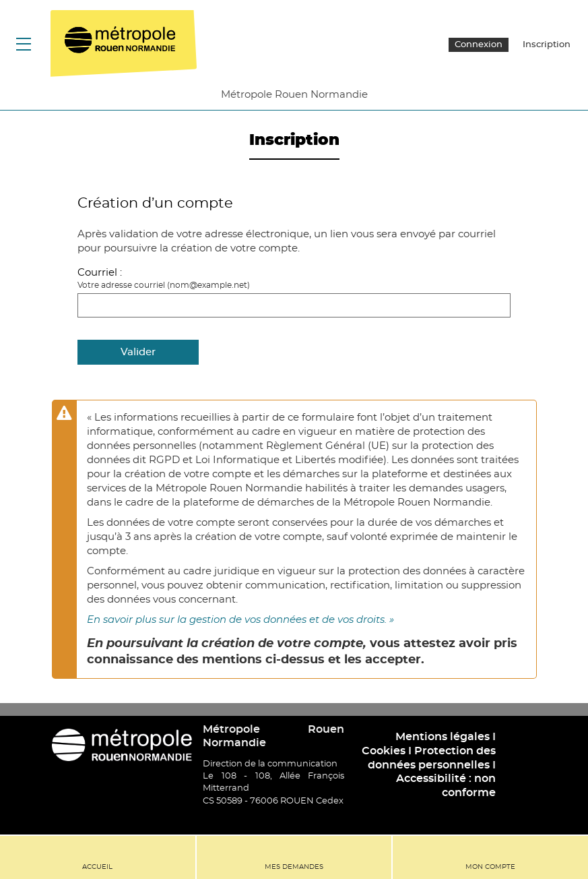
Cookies (384, 751)
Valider (138, 352)
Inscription (547, 45)
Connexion (479, 45)
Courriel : (100, 273)
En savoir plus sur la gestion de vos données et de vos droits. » (240, 620)
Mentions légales (443, 737)
